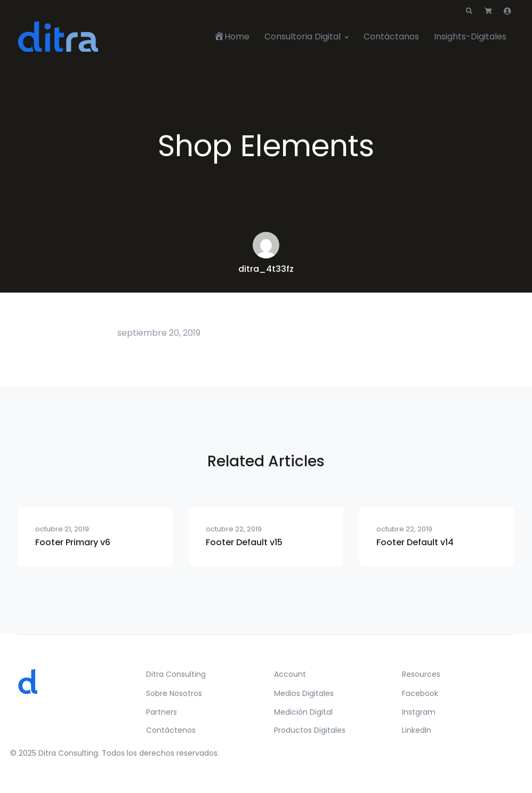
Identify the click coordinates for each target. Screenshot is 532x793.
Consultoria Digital (303, 37)
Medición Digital (303, 712)
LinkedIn (417, 730)
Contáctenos (171, 730)
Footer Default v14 (415, 542)
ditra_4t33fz (266, 269)
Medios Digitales (304, 693)
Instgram (419, 712)
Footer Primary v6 (73, 542)
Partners (162, 712)
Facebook (420, 693)
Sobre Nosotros (174, 693)
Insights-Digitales (470, 37)
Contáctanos (391, 37)
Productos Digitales (310, 730)
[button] (469, 11)
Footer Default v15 (244, 542)
